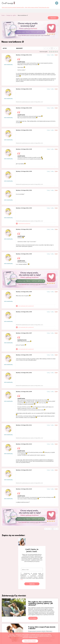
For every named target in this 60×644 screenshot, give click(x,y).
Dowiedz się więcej (33, 637)
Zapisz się (32, 584)
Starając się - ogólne (11, 15)
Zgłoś (56, 55)
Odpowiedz (53, 18)
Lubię (52, 55)
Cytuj (48, 55)
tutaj (22, 580)
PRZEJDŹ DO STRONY (30, 641)
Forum (3, 15)
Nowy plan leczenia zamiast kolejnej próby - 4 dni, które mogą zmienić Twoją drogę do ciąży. (26, 7)
